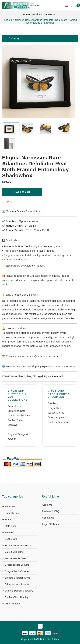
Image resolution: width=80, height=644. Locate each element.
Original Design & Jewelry (18, 437)
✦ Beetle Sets (10, 539)
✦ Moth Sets (9, 526)
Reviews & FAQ (51, 511)
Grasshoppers (56, 417)
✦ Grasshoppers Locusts (16, 565)
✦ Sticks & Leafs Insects (16, 584)
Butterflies (13, 406)
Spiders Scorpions (58, 422)
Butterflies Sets (16, 411)
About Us (47, 505)
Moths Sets (24, 415)
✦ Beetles (8, 532)
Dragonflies (54, 408)
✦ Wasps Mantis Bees (14, 558)
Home (26, 15)
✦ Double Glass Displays (16, 597)
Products (38, 15)
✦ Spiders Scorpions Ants (16, 578)
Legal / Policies (51, 524)
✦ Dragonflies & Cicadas (16, 571)
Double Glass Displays (15, 423)
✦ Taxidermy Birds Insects (16, 545)
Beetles (52, 403)
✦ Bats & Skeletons (13, 552)
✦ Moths (50, 15)
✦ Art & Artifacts (11, 604)
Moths (11, 415)
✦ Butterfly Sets (11, 513)
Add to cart (22, 192)
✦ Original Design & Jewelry (18, 591)
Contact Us (48, 518)
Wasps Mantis (56, 413)
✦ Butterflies (9, 507)
